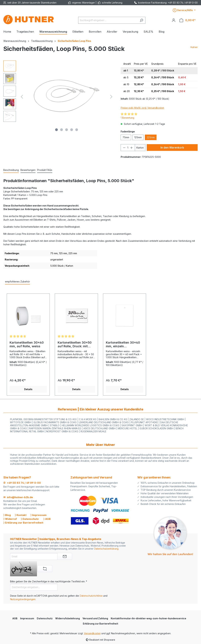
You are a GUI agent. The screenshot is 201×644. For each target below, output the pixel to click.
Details (28, 389)
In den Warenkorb (172, 148)
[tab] (11, 170)
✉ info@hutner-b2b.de (18, 497)
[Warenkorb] (188, 20)
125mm (138, 137)
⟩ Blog (7, 515)
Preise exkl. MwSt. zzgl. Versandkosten (142, 108)
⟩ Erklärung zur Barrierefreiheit (23, 523)
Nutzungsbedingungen (23, 599)
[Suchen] (141, 20)
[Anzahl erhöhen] (132, 148)
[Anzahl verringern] (124, 148)
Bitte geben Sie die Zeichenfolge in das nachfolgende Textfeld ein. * (49, 581)
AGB (15, 618)
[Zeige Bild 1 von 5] (56, 130)
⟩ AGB (47, 519)
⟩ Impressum (38, 515)
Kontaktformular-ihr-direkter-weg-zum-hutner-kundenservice (148, 618)
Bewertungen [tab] (28, 170)
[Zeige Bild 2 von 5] (62, 130)
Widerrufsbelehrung (68, 618)
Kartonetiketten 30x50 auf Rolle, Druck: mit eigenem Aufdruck (75, 344)
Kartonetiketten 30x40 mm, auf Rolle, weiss (27, 344)
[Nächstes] (111, 97)
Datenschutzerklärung (106, 549)
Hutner (194, 47)
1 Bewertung (127, 118)
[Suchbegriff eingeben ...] (108, 20)
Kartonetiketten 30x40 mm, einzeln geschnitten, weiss (123, 344)
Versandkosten (92, 633)
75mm (126, 137)
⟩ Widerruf (10, 519)
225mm (151, 137)
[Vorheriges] (22, 97)
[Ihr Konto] (174, 20)
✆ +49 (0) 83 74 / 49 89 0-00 (22, 483)
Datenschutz (45, 618)
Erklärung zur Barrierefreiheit (100, 624)
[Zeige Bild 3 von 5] (67, 130)
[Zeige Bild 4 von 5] (72, 130)
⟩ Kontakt (21, 515)
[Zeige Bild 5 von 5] (77, 130)
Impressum (27, 618)
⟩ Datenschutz (30, 519)
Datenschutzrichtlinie (91, 596)
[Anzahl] (128, 148)
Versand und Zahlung (95, 618)
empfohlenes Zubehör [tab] (17, 282)
